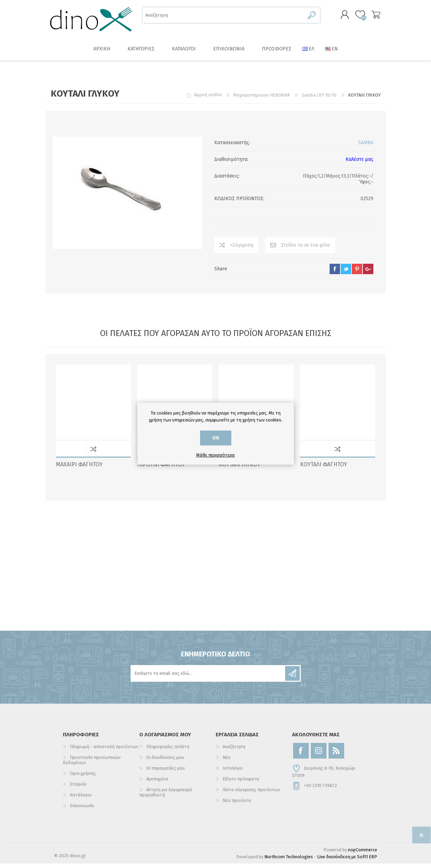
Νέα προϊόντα (237, 805)
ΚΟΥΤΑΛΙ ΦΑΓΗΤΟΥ (324, 469)
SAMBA (366, 147)
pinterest (357, 273)
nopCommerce (363, 854)
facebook (335, 273)
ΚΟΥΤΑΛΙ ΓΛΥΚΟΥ (239, 469)
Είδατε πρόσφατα (241, 783)
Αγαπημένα (157, 783)
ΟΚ (216, 438)
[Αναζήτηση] (223, 18)
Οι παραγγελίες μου (165, 773)
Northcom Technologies (289, 861)
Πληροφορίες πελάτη (168, 751)
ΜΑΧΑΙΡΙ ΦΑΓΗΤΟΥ (79, 469)
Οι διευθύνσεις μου (165, 762)
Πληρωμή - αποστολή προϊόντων (104, 751)
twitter (346, 273)
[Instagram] (319, 755)
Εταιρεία (78, 789)
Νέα (227, 762)
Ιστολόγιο (233, 773)
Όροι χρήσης (83, 778)
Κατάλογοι (81, 799)
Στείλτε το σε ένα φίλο (305, 250)
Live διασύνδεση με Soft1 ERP (347, 861)
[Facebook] (301, 755)
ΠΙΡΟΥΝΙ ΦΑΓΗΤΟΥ (161, 469)
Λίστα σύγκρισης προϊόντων (251, 794)
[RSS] (336, 755)
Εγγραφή (292, 678)
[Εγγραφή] (208, 678)
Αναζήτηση (312, 18)
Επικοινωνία (82, 810)
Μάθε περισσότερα (215, 455)
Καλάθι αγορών (369, 17)
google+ (368, 273)
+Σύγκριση (242, 250)
